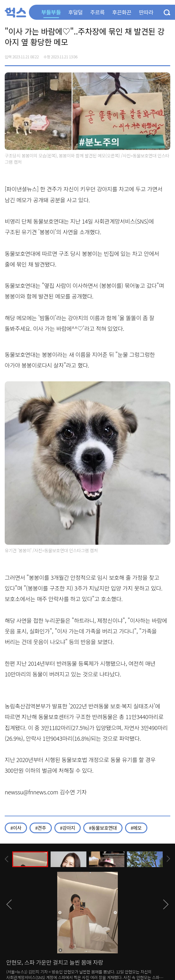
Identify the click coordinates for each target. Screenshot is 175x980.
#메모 (136, 828)
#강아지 (68, 828)
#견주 (41, 828)
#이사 (16, 828)
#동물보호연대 (103, 828)
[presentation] (7, 859)
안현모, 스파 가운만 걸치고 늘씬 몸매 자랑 (55, 962)
